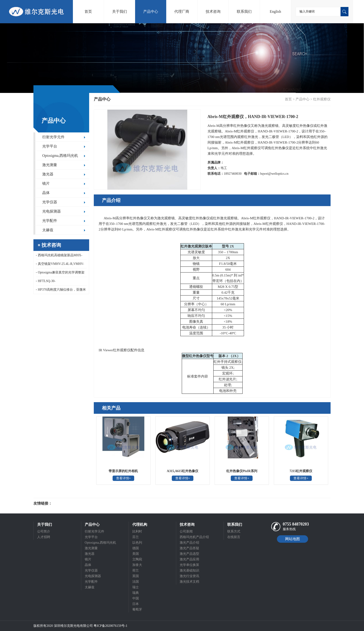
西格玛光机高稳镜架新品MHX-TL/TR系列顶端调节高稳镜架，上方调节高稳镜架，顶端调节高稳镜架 (60, 257)
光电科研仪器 (66, 503)
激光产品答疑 (189, 548)
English (275, 12)
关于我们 (120, 12)
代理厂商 (182, 12)
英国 (136, 576)
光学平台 (50, 146)
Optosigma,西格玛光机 (60, 156)
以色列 (137, 543)
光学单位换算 (189, 565)
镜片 (46, 183)
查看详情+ (123, 478)
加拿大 (137, 565)
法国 (136, 582)
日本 (136, 604)
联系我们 (244, 12)
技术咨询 (213, 12)
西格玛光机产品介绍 (194, 537)
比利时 (137, 531)
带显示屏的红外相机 (123, 471)
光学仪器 (50, 202)
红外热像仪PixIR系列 (242, 471)
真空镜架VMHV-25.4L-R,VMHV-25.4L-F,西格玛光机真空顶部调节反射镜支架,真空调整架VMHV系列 (61, 265)
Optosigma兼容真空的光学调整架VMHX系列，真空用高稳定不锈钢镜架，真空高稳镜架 (60, 274)
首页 (88, 12)
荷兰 (136, 570)
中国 (136, 598)
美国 (136, 554)
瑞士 (136, 587)
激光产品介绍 (189, 543)
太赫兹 (48, 230)
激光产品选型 (189, 554)
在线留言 (234, 537)
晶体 (46, 193)
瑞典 (136, 593)
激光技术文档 (189, 582)
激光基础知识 (189, 570)
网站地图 (292, 539)
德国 (136, 548)
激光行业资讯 (189, 576)
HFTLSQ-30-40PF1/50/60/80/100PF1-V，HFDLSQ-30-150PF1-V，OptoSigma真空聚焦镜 (61, 282)
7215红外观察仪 (301, 471)
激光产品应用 (189, 559)
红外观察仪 (322, 99)
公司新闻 (186, 531)
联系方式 (234, 531)
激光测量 (50, 165)
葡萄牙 (137, 610)
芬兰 (136, 537)
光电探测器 (52, 211)
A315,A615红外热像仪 (183, 471)
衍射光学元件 (53, 137)
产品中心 (151, 12)
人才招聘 (44, 537)
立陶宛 (137, 559)
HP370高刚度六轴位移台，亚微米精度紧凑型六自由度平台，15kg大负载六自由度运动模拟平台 (61, 291)
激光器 (48, 174)
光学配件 (50, 221)
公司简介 (44, 531)
